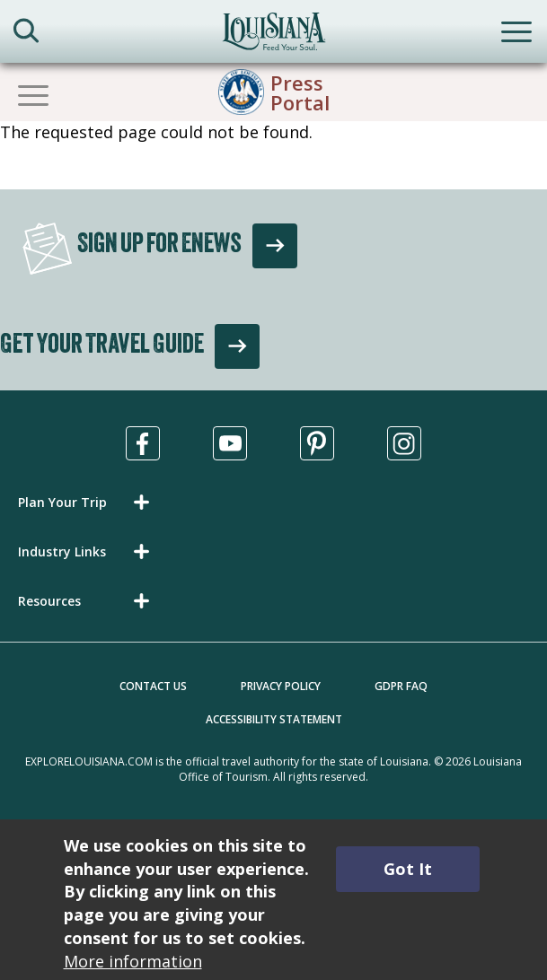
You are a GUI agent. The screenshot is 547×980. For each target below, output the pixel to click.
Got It (408, 869)
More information (133, 961)
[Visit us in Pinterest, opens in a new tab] (317, 443)
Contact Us (153, 686)
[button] (87, 502)
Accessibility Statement (274, 719)
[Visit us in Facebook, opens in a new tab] (143, 443)
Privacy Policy (281, 686)
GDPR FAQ (401, 686)
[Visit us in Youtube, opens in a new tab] (230, 443)
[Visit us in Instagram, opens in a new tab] (404, 443)
